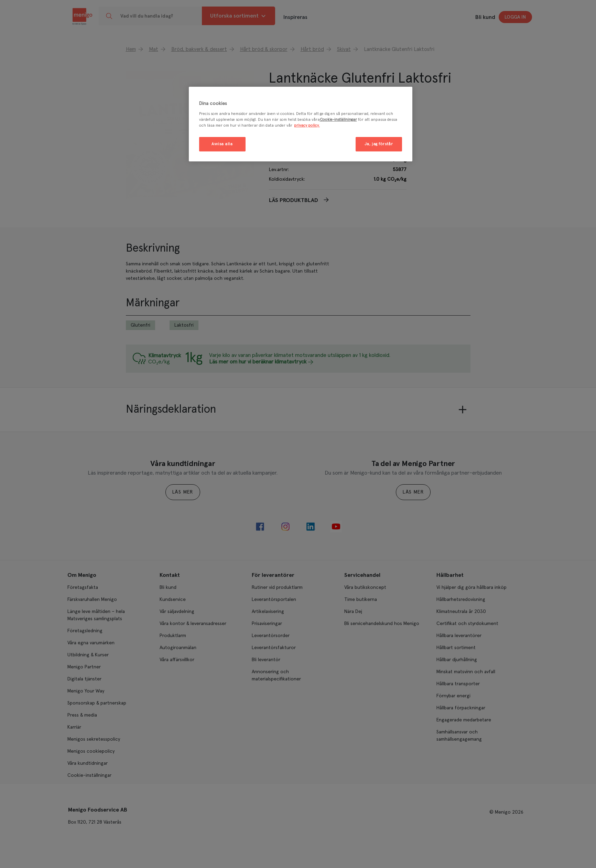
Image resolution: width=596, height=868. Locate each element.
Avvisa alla (222, 144)
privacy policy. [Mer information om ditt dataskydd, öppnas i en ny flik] (307, 125)
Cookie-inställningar (338, 120)
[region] (301, 124)
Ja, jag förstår (379, 144)
